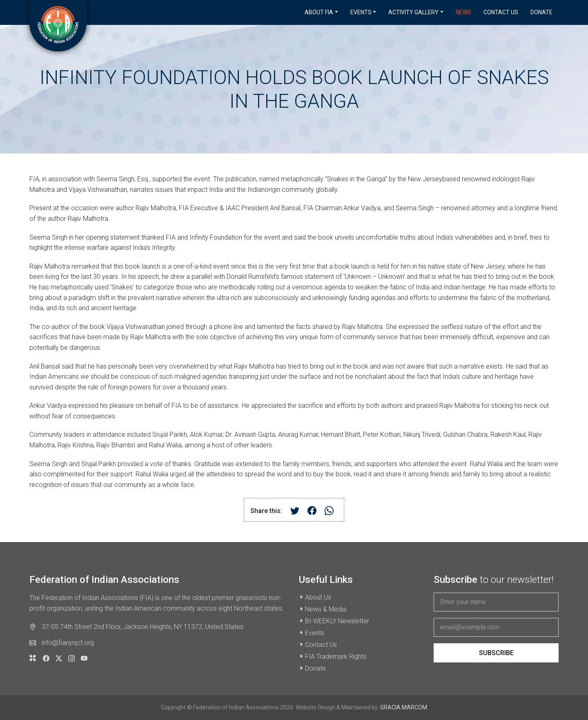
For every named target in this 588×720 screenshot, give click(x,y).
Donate (541, 12)
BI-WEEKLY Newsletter (337, 621)
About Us (318, 597)
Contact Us (501, 12)
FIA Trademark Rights (336, 657)
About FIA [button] (319, 12)
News (463, 12)
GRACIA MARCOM (404, 707)
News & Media (326, 609)
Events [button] (361, 12)
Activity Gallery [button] (413, 12)
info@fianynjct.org (68, 643)
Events (315, 633)
